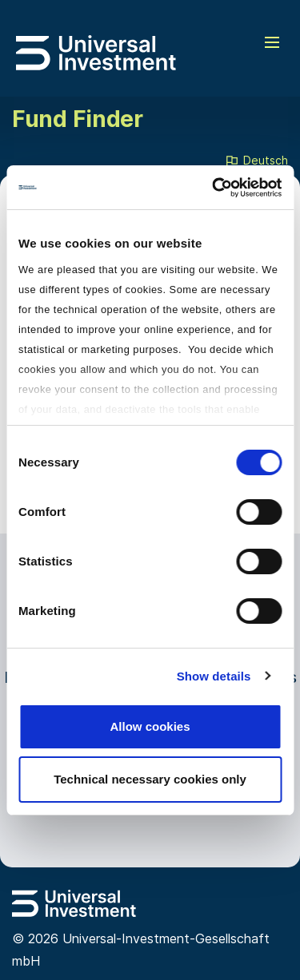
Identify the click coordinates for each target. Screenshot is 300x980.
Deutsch (256, 161)
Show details (214, 676)
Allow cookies (150, 726)
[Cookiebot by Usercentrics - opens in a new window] (214, 188)
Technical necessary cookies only (150, 779)
